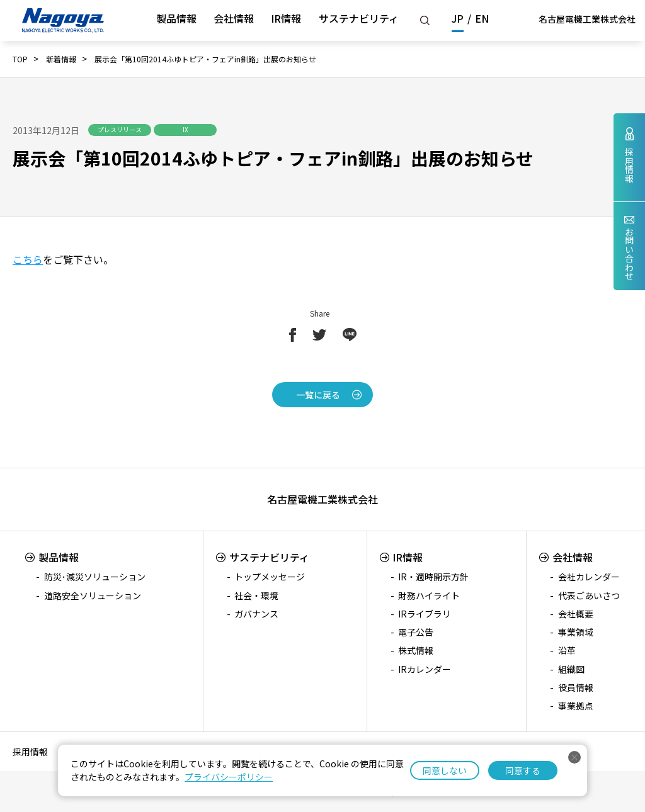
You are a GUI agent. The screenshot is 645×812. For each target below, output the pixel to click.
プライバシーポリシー (229, 777)
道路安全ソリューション (93, 595)
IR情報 (286, 18)
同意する (523, 770)
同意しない (445, 770)
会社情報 (234, 18)
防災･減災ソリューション (95, 577)
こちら (28, 259)
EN (482, 18)
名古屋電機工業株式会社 (587, 19)
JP (458, 18)
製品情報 (176, 18)
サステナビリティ (359, 18)
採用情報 (30, 752)
